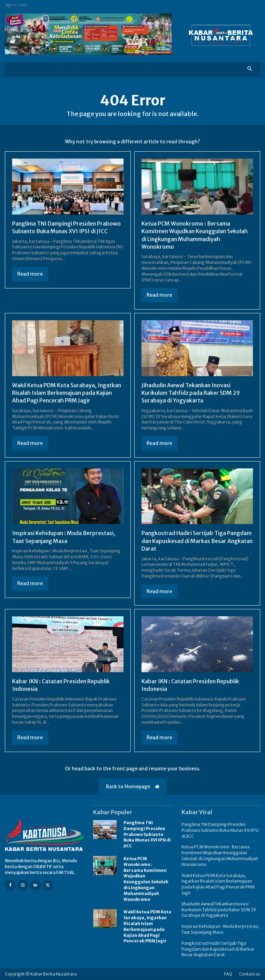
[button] (250, 69)
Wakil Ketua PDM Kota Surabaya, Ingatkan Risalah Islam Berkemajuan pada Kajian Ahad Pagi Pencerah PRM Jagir (67, 393)
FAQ (228, 974)
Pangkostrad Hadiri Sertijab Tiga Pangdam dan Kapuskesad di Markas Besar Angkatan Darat (197, 541)
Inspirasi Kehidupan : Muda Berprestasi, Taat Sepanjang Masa (220, 929)
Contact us (250, 974)
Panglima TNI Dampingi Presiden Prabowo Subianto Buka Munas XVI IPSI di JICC (66, 227)
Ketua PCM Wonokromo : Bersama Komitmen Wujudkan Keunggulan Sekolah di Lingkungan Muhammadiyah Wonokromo (146, 879)
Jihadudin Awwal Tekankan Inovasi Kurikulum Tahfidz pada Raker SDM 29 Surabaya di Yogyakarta (191, 393)
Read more (30, 274)
